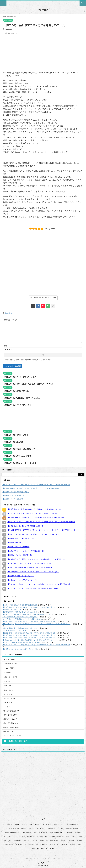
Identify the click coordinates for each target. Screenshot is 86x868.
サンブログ (43, 10)
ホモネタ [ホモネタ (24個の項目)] (32, 830)
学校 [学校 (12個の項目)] (35, 834)
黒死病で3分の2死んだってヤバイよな (16, 630)
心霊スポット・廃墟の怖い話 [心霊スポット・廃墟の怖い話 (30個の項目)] (26, 838)
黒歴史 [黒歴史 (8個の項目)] (52, 850)
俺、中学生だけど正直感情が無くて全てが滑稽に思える (22, 619)
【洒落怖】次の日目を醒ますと (13, 495)
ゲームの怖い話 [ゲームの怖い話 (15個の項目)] (34, 826)
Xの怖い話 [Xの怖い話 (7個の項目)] (9, 826)
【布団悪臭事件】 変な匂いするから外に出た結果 (20, 612)
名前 (5, 346)
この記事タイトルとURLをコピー (43, 297)
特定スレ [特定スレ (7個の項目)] (64, 842)
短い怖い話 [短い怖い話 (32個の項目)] (19, 846)
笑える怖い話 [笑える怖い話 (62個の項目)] (29, 846)
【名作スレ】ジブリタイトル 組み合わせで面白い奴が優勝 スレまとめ (27, 614)
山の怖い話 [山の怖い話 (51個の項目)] (69, 834)
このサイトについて (31, 858)
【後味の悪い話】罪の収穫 (14, 442)
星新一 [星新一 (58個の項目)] (80, 838)
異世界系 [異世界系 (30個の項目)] (80, 842)
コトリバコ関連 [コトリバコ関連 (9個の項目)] (46, 826)
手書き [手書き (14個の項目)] (74, 838)
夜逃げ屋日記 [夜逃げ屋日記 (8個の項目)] (27, 834)
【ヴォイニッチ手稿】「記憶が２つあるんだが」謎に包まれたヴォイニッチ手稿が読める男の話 (36, 485)
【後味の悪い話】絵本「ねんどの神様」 (19, 456)
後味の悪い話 (9, 313)
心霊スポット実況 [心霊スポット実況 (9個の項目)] (42, 838)
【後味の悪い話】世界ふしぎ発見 (16, 435)
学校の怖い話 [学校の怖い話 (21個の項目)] (43, 834)
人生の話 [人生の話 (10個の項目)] (61, 830)
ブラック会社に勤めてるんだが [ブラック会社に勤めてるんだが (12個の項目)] (17, 830)
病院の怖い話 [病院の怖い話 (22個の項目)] (9, 846)
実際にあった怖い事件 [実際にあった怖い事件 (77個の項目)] (56, 834)
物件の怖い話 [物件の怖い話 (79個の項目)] (54, 842)
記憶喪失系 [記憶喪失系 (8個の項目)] (64, 846)
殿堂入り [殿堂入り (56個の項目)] (26, 842)
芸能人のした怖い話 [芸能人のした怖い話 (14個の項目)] (41, 846)
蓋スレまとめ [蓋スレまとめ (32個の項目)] (54, 846)
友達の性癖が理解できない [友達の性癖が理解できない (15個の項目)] (12, 834)
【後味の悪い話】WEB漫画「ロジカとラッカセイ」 (24, 398)
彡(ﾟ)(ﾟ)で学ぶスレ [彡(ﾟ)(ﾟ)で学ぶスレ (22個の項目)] (9, 838)
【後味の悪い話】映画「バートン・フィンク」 (22, 463)
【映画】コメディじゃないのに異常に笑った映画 (20, 649)
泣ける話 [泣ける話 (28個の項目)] (34, 842)
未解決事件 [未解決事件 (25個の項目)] (17, 842)
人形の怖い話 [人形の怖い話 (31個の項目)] (52, 830)
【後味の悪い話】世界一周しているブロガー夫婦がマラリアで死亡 (30, 384)
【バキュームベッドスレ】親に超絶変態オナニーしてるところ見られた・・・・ (31, 640)
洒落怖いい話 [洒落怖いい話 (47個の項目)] (44, 842)
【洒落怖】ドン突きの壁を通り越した (16, 492)
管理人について (57, 858)
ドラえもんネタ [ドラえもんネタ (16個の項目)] (58, 826)
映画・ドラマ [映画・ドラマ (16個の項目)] (7, 842)
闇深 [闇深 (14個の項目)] (80, 846)
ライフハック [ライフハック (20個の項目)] (41, 830)
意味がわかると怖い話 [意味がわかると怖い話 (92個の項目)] (57, 838)
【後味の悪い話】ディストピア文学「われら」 (22, 377)
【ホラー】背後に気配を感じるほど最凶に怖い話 (20, 605)
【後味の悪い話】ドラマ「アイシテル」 (19, 405)
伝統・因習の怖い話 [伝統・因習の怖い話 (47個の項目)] (72, 830)
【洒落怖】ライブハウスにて (13, 499)
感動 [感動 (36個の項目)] (67, 838)
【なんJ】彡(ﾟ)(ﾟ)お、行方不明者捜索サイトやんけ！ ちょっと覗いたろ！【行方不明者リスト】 (36, 624)
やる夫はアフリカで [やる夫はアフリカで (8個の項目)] (21, 826)
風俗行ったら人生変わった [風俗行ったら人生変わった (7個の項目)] (40, 850)
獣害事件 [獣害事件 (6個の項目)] (72, 842)
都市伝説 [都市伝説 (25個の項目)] (73, 846)
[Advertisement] (20, 49)
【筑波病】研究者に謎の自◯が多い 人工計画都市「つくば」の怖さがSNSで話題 (31, 488)
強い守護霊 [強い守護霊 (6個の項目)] (78, 834)
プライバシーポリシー (44, 858)
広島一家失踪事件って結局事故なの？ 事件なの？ (20, 617)
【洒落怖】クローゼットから (13, 609)
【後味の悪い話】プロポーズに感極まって (20, 449)
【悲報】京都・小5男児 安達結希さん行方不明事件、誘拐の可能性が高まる (29, 607)
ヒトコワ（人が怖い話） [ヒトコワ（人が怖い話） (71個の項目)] (73, 826)
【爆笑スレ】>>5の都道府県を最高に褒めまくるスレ (21, 642)
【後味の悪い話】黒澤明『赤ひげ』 (17, 391)
